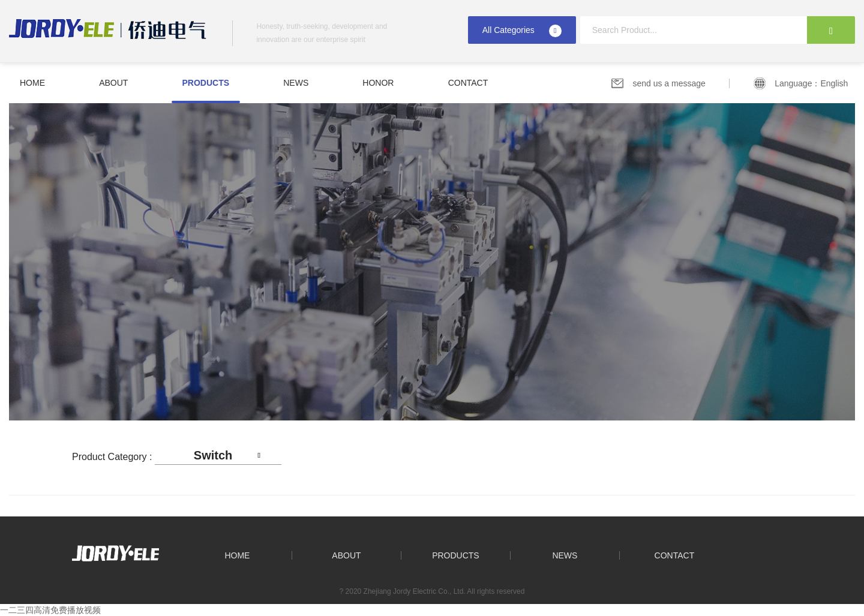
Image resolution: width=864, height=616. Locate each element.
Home (32, 83)
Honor (378, 83)
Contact (468, 83)
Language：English (815, 83)
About (113, 83)
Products (206, 83)
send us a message (669, 83)
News (296, 83)
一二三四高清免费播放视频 (50, 610)
